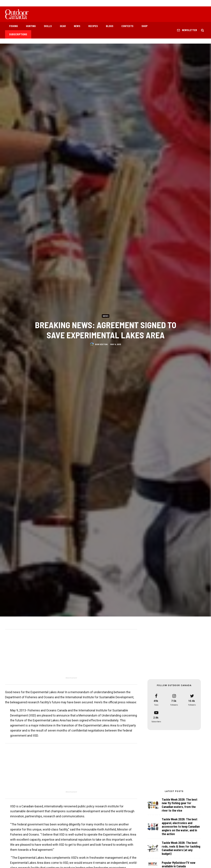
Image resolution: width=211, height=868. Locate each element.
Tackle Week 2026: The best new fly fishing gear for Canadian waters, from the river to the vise (180, 805)
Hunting (31, 26)
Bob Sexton (101, 344)
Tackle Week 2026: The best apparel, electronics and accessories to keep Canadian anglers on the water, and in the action (181, 827)
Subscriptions (18, 34)
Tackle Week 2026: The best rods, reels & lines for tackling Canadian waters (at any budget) (181, 849)
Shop (145, 26)
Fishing (13, 26)
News (77, 26)
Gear (63, 26)
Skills (48, 26)
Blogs (110, 26)
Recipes (93, 26)
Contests (127, 26)
